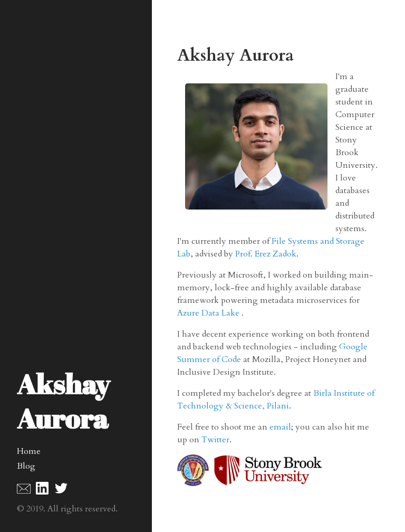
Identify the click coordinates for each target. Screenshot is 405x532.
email (280, 427)
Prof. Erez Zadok (266, 254)
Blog (26, 466)
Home (29, 451)
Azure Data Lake (209, 313)
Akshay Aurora (63, 401)
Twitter (215, 440)
